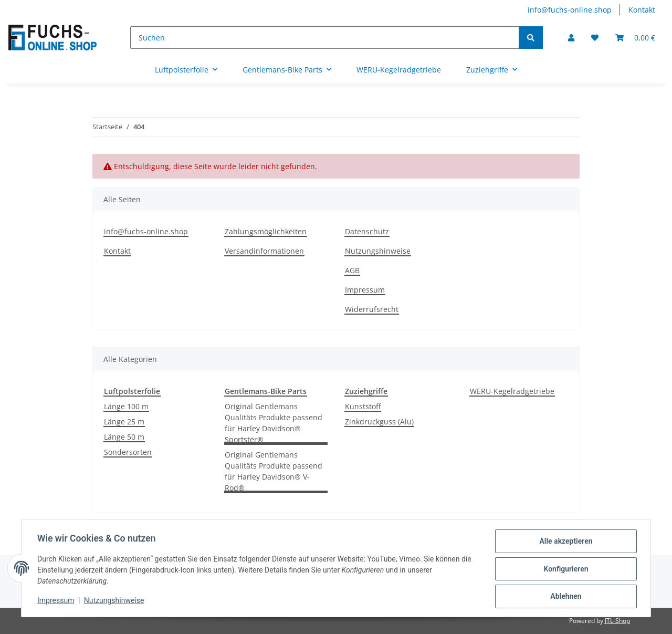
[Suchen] (325, 38)
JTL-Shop (617, 621)
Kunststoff (363, 406)
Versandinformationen (264, 251)
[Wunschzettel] (595, 38)
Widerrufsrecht (372, 309)
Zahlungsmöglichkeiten (266, 231)
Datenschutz (367, 231)
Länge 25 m (124, 422)
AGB (352, 270)
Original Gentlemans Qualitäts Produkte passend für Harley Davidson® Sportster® (274, 423)
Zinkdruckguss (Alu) (379, 422)
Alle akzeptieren (565, 542)
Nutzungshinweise (378, 251)
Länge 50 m (124, 437)
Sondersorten (128, 452)
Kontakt (642, 10)
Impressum (365, 290)
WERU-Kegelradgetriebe (512, 391)
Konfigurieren (565, 569)
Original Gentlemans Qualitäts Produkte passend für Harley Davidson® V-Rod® (274, 471)
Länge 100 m (126, 406)
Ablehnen (565, 597)
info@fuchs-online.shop (570, 10)
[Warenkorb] (635, 38)
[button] (571, 38)
